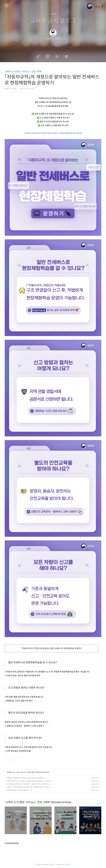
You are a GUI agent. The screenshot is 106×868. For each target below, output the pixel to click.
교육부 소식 (11, 772)
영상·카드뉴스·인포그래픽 (26, 772)
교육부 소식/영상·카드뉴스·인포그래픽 (23, 72)
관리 (67, 57)
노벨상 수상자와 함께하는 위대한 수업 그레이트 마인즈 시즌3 (27, 787)
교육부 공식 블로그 (53, 21)
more (99, 803)
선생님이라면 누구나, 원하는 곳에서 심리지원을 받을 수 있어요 (28, 781)
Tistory (68, 864)
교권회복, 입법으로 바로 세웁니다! (18, 790)
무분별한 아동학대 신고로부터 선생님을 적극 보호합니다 (25, 778)
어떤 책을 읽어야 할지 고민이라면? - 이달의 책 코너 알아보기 (27, 784)
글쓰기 (39, 57)
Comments (12, 843)
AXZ (52, 864)
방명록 (48, 57)
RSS (58, 57)
